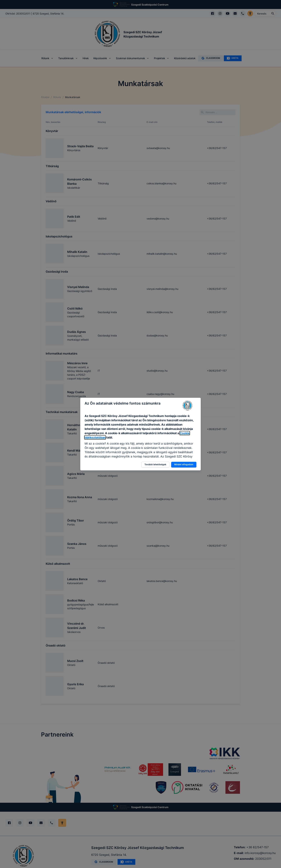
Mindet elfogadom (184, 464)
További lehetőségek (155, 464)
